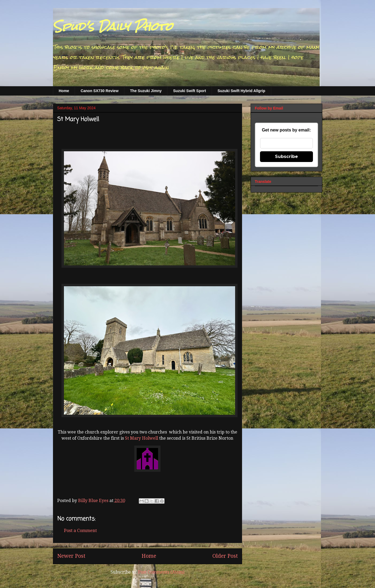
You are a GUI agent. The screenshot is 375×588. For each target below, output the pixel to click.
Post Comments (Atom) (161, 572)
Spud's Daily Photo (113, 27)
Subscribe (286, 157)
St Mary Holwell (141, 438)
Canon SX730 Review (100, 91)
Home (64, 91)
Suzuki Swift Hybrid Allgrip (241, 91)
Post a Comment (80, 531)
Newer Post (71, 556)
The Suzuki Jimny (146, 91)
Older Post (225, 556)
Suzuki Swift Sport (190, 91)
